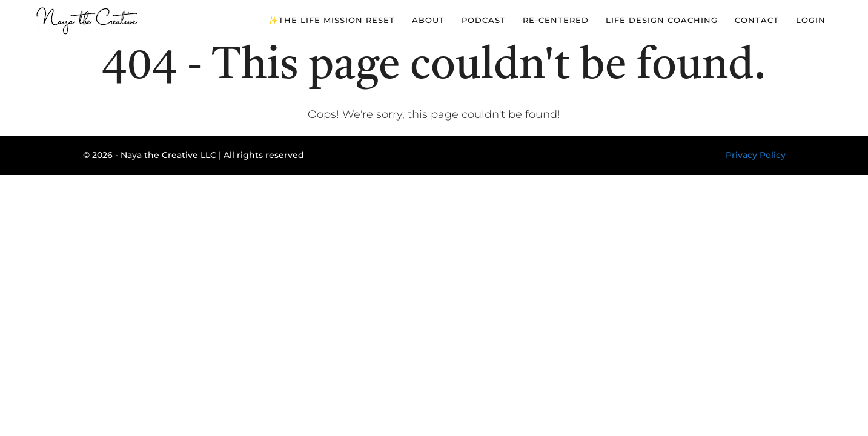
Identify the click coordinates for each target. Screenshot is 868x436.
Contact (757, 20)
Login (811, 20)
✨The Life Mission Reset (332, 20)
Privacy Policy (756, 155)
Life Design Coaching (662, 20)
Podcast (484, 20)
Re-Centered (556, 20)
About (428, 20)
